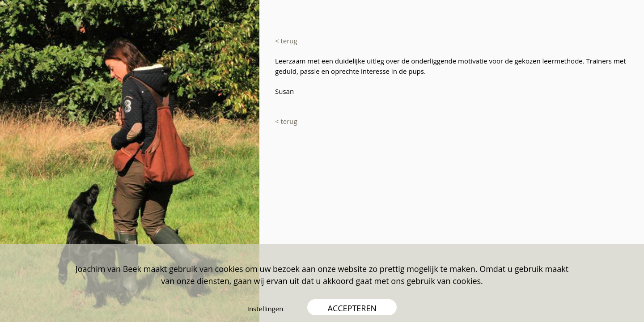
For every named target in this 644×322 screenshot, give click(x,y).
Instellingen (265, 309)
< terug (286, 41)
